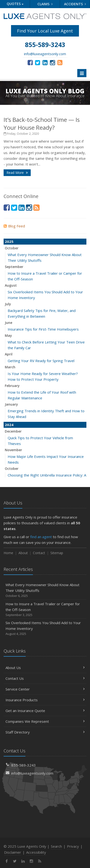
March (10, 367)
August (11, 285)
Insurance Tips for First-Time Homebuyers (43, 329)
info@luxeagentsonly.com (45, 54)
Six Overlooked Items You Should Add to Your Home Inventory (45, 628)
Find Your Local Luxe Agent (45, 31)
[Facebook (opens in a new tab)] (30, 62)
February (12, 386)
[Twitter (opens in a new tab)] (38, 62)
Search (56, 846)
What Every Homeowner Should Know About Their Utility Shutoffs (45, 590)
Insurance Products (45, 700)
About (23, 553)
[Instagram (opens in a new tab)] (52, 62)
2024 (9, 425)
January (11, 404)
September (14, 267)
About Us (45, 668)
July (8, 304)
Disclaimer (13, 852)
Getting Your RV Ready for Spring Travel (41, 361)
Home (8, 553)
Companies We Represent (45, 721)
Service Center (45, 689)
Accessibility (36, 852)
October (12, 248)
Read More (17, 173)
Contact (39, 553)
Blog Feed (14, 226)
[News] (60, 62)
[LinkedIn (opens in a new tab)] (45, 62)
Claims (45, 4)
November (13, 450)
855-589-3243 (24, 765)
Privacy (73, 846)
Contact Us (45, 678)
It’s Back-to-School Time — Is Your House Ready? (42, 123)
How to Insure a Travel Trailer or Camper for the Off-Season (45, 609)
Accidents (75, 4)
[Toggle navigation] (82, 73)
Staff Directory (45, 732)
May (8, 335)
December (13, 431)
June (9, 323)
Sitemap (57, 553)
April (9, 354)
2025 (9, 241)
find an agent (41, 537)
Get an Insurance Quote (45, 711)
